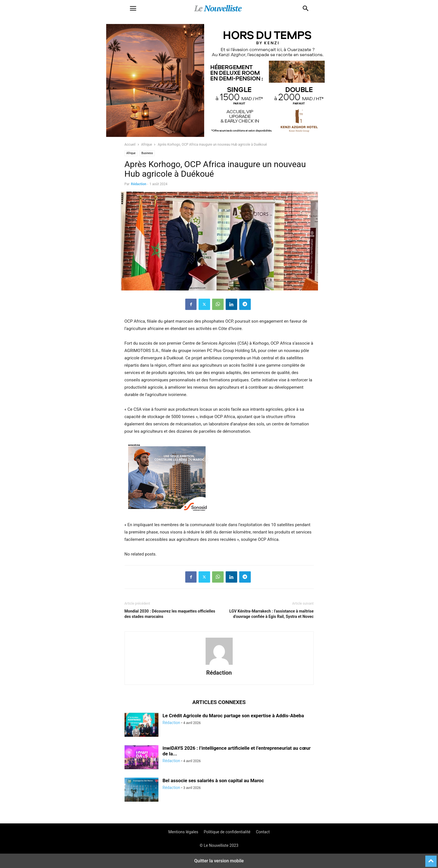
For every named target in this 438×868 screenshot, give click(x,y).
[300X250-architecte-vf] (167, 517)
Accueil (130, 145)
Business (147, 153)
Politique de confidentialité (227, 832)
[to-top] (431, 859)
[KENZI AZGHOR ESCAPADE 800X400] (219, 135)
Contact (263, 832)
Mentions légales (183, 832)
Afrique (147, 145)
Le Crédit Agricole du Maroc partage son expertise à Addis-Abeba (233, 716)
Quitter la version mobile (219, 861)
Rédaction (139, 184)
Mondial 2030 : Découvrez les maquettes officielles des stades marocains (170, 614)
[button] (133, 8)
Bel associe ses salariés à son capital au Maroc (213, 780)
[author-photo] (219, 665)
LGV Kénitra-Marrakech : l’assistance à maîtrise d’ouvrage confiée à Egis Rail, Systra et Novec (272, 614)
